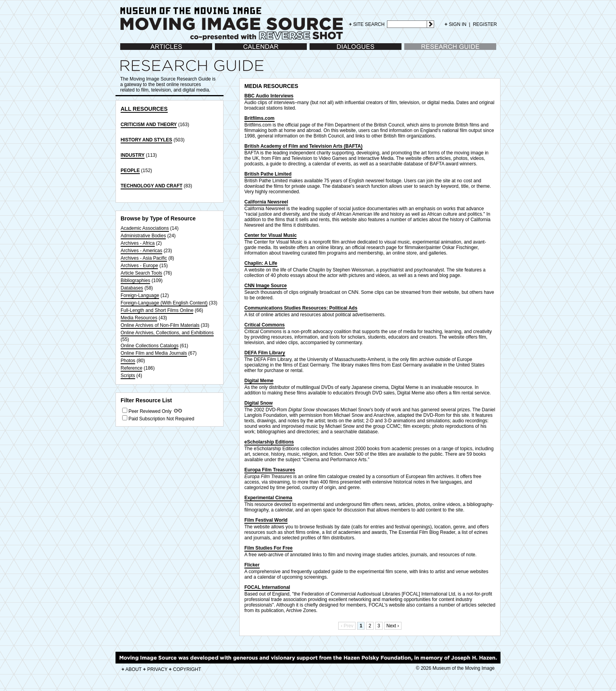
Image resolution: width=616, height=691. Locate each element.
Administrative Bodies (143, 236)
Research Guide (421, 50)
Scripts (128, 376)
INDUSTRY (133, 155)
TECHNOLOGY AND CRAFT (151, 186)
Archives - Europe (139, 266)
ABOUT (131, 669)
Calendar (225, 50)
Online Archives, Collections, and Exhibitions (167, 333)
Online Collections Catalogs (149, 346)
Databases (132, 288)
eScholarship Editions (269, 442)
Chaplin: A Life (261, 263)
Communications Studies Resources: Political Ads (301, 308)
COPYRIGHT (185, 669)
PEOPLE (130, 170)
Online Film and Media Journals (154, 353)
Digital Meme (259, 381)
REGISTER (485, 24)
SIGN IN (456, 24)
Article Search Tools (141, 273)
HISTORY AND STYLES (146, 140)
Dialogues (320, 50)
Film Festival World (266, 520)
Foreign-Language (140, 295)
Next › (393, 626)
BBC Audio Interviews (269, 96)
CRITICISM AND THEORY (149, 125)
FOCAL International (267, 587)
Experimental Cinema (268, 498)
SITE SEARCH (367, 24)
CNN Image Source (266, 286)
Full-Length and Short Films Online (157, 310)
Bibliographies (135, 280)
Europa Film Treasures (270, 470)
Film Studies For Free (269, 548)
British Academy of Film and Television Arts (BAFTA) (303, 146)
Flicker (252, 565)
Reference (131, 368)
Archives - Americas (141, 251)
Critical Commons (265, 325)
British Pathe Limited (268, 174)
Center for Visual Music (270, 235)
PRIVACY (155, 669)
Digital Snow (258, 403)
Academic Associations (145, 228)
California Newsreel (266, 202)
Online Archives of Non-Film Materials (160, 325)
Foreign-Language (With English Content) (164, 303)
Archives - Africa (138, 243)
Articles (128, 50)
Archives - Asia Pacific (144, 258)
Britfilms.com (259, 118)
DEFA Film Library (265, 353)
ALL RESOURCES (144, 109)
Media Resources (139, 318)
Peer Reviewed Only (150, 411)
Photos (128, 361)
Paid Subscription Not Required (161, 419)
